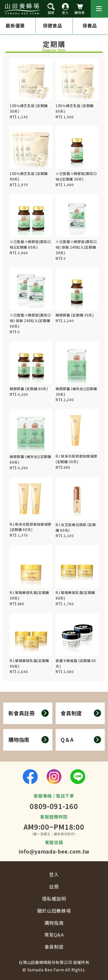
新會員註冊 (29, 713)
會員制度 (81, 713)
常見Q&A (54, 935)
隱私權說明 (54, 899)
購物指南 (29, 740)
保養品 (94, 26)
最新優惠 (15, 26)
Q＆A (81, 740)
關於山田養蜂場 (54, 911)
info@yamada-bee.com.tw (54, 851)
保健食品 (55, 26)
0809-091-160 (54, 806)
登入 (54, 874)
